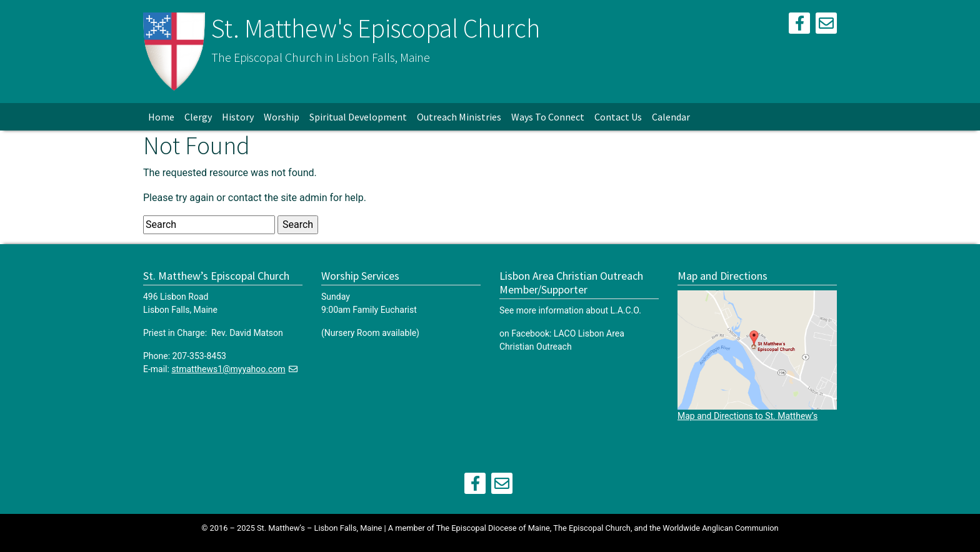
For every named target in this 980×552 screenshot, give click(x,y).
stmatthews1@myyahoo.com (228, 369)
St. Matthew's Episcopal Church (376, 28)
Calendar (671, 117)
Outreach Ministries (459, 117)
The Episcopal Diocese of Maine (493, 528)
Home (161, 117)
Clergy (198, 117)
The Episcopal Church (592, 528)
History (238, 117)
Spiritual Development (358, 117)
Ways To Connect (548, 117)
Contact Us (618, 117)
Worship (282, 117)
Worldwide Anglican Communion (720, 528)
